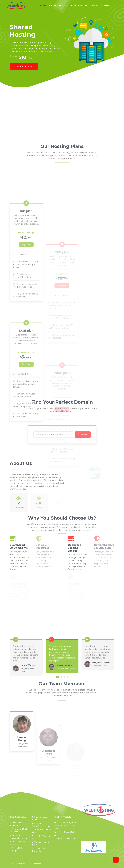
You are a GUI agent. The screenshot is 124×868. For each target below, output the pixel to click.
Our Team (77, 6)
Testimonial (92, 6)
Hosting (64, 6)
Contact (106, 6)
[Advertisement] (62, 116)
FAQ (116, 6)
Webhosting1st (18, 864)
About (53, 6)
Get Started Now (24, 66)
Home (43, 6)
